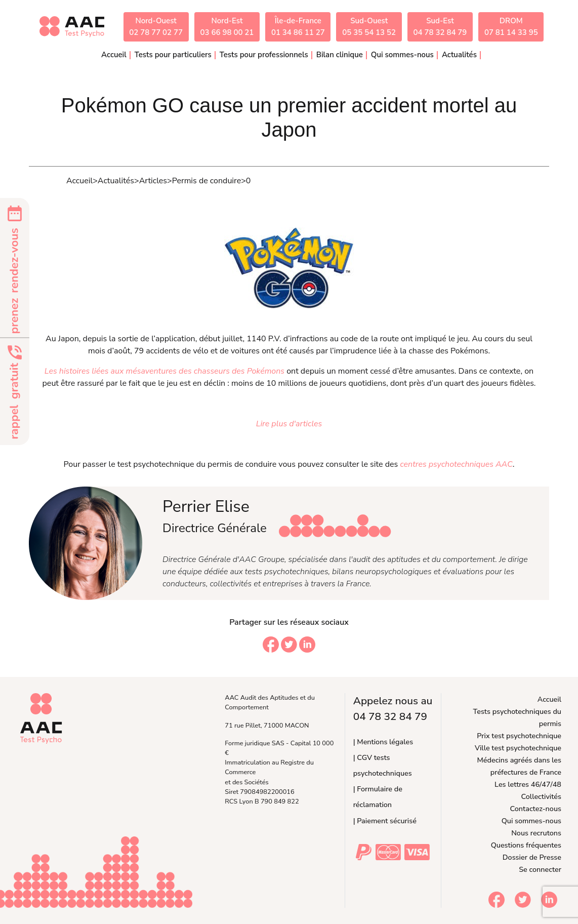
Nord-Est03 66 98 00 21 (227, 27)
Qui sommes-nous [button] (402, 55)
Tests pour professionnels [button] (264, 55)
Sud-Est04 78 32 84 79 (440, 27)
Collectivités (541, 796)
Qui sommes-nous (531, 821)
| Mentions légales (383, 742)
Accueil (114, 55)
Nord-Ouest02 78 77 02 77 (156, 27)
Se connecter (540, 869)
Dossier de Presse (532, 857)
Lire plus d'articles (289, 424)
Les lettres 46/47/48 (528, 784)
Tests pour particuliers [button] (173, 55)
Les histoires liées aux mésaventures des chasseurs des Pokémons (164, 371)
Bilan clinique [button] (340, 55)
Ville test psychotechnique (518, 748)
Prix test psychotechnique (519, 736)
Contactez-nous (536, 809)
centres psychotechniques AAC (456, 464)
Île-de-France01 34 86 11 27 (298, 27)
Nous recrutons (536, 833)
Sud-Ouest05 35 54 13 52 (369, 27)
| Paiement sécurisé (385, 821)
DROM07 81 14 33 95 (511, 27)
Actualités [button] (459, 55)
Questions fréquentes (526, 845)
